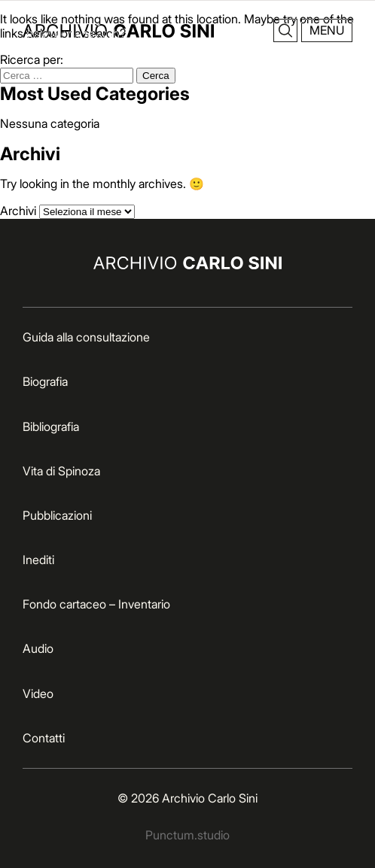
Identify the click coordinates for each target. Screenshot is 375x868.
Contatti (44, 738)
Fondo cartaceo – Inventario (96, 604)
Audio (38, 648)
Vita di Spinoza (61, 471)
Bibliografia (51, 426)
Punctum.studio (187, 835)
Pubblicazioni (57, 515)
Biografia (45, 381)
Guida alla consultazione (86, 337)
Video (38, 693)
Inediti (38, 560)
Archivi (18, 211)
